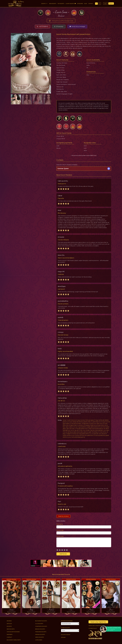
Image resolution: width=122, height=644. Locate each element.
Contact (91, 4)
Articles (9, 624)
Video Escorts (40, 637)
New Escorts (53, 4)
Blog (86, 4)
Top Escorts (61, 4)
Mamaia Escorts (40, 634)
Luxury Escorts (71, 4)
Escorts (44, 4)
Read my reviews (63, 516)
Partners (10, 634)
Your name (60, 524)
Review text (60, 536)
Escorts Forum (66, 635)
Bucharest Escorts (41, 621)
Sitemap (63, 637)
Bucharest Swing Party (14, 640)
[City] (70, 624)
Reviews (9, 621)
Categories (80, 4)
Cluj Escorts (39, 624)
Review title (60, 530)
